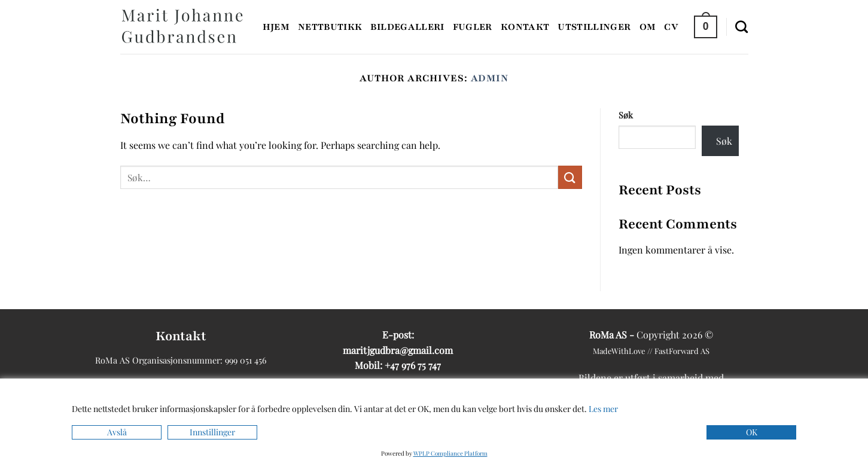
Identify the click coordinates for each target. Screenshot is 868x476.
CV (671, 27)
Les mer (603, 409)
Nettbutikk (330, 27)
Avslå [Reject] (117, 432)
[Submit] (570, 177)
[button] (706, 27)
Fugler (473, 27)
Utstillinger (594, 27)
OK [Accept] (752, 432)
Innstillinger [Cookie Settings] (212, 432)
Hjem (276, 27)
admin (490, 78)
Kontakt (525, 27)
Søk (626, 115)
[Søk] (741, 27)
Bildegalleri (407, 27)
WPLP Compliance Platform (450, 453)
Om (648, 27)
